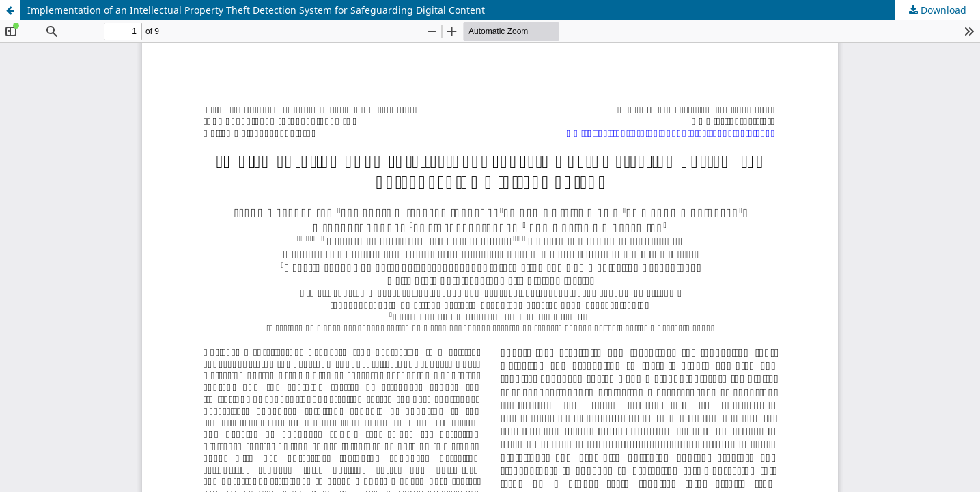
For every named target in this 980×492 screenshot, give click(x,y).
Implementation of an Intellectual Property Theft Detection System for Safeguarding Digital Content (256, 10)
